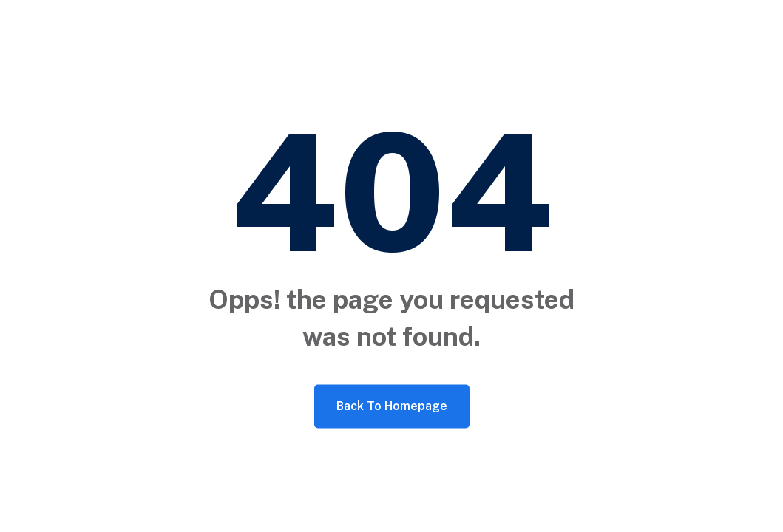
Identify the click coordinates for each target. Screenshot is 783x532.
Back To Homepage (392, 406)
